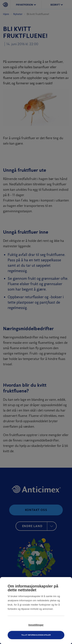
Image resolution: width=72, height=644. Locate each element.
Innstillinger (36, 625)
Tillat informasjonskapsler (36, 635)
